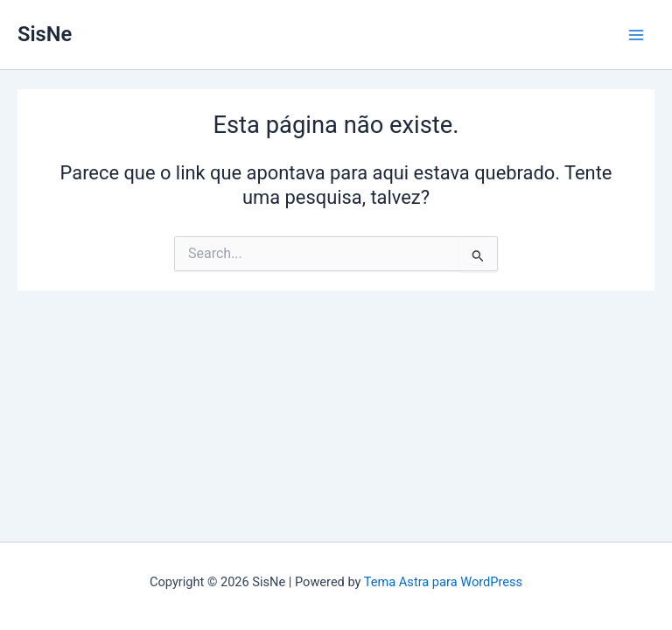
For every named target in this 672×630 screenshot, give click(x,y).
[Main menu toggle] (636, 35)
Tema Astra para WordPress (443, 582)
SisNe (45, 34)
